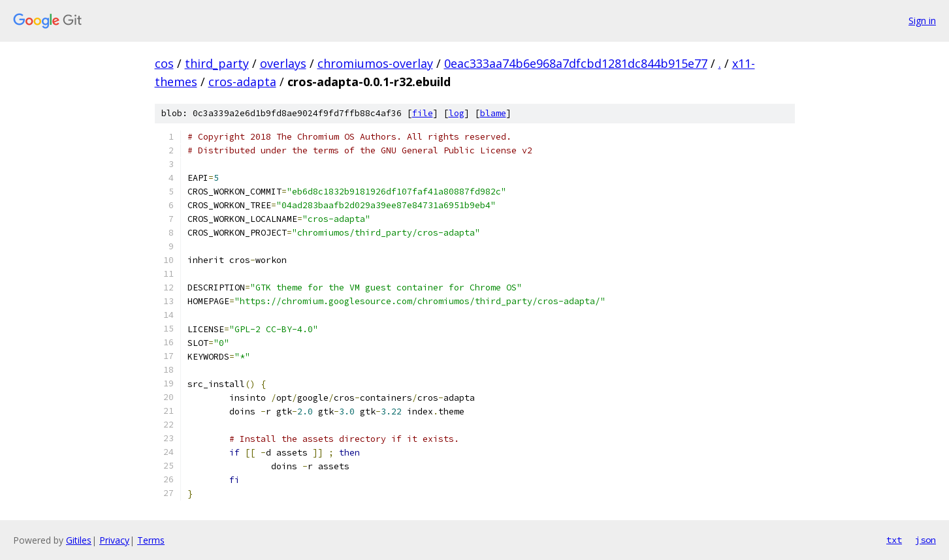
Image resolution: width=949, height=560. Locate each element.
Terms (151, 540)
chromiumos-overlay (375, 63)
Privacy (114, 540)
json (925, 540)
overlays (283, 63)
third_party (217, 63)
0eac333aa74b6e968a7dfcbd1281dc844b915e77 (576, 63)
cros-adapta (242, 82)
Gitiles (79, 540)
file (423, 113)
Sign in (922, 21)
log (457, 113)
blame (493, 113)
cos (164, 63)
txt (894, 540)
